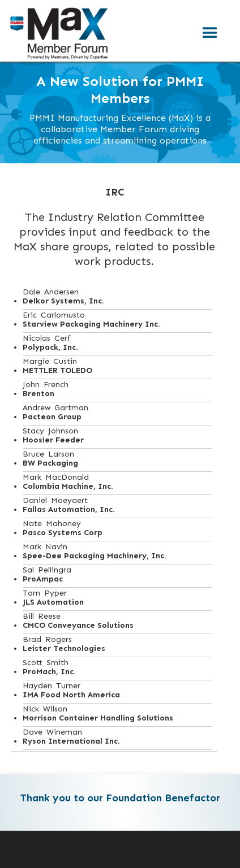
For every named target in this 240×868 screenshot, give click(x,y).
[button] (210, 33)
